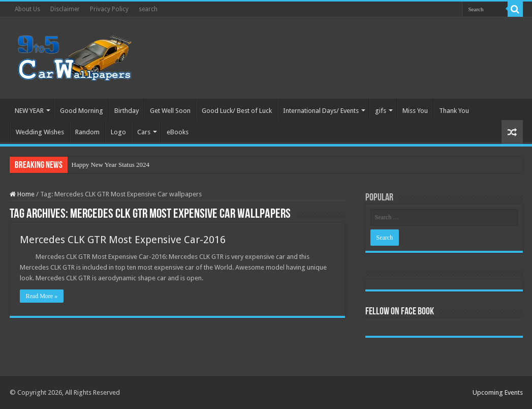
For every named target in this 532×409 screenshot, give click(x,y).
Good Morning (82, 111)
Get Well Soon (170, 111)
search (148, 9)
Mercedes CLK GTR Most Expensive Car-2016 (123, 240)
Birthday (127, 111)
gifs (381, 111)
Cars (144, 132)
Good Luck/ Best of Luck (237, 111)
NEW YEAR (29, 111)
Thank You (454, 111)
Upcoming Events (498, 392)
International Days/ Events (321, 111)
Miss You (415, 111)
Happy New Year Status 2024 (111, 165)
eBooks (178, 132)
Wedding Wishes (40, 132)
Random (87, 132)
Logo (118, 132)
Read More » (42, 296)
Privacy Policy (109, 9)
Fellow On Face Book (400, 312)
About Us (27, 9)
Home (22, 194)
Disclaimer (65, 9)
